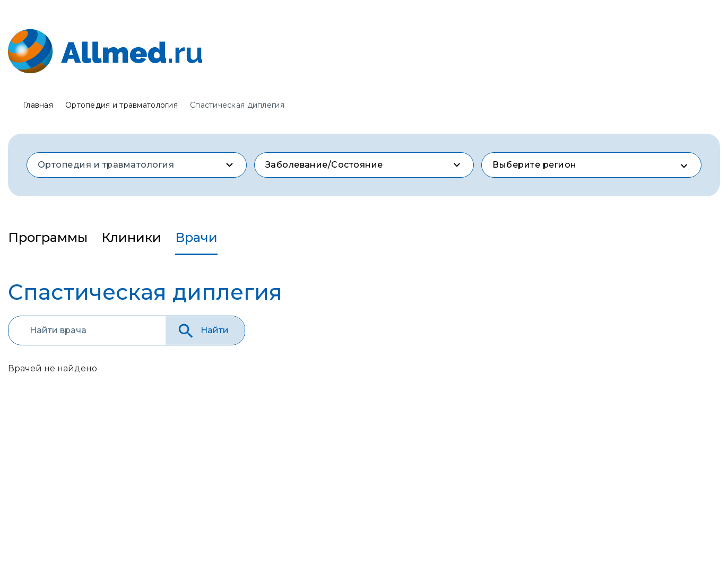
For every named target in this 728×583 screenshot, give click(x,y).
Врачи (196, 237)
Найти (202, 331)
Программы (48, 237)
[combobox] (137, 165)
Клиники (131, 237)
